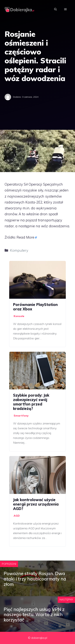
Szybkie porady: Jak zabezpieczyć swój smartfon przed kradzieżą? (31, 402)
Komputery (19, 250)
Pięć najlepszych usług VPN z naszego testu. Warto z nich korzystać (34, 615)
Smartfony (21, 416)
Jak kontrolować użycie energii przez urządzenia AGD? (36, 504)
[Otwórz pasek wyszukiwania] (55, 9)
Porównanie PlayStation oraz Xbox (35, 307)
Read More (25, 237)
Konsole (19, 316)
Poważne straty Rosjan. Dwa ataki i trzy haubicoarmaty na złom (35, 579)
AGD (17, 516)
